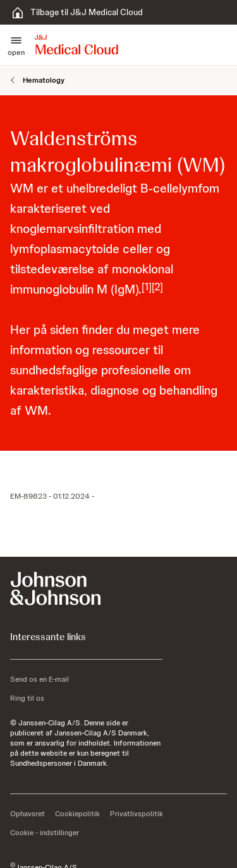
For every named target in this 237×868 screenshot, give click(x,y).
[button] (16, 45)
